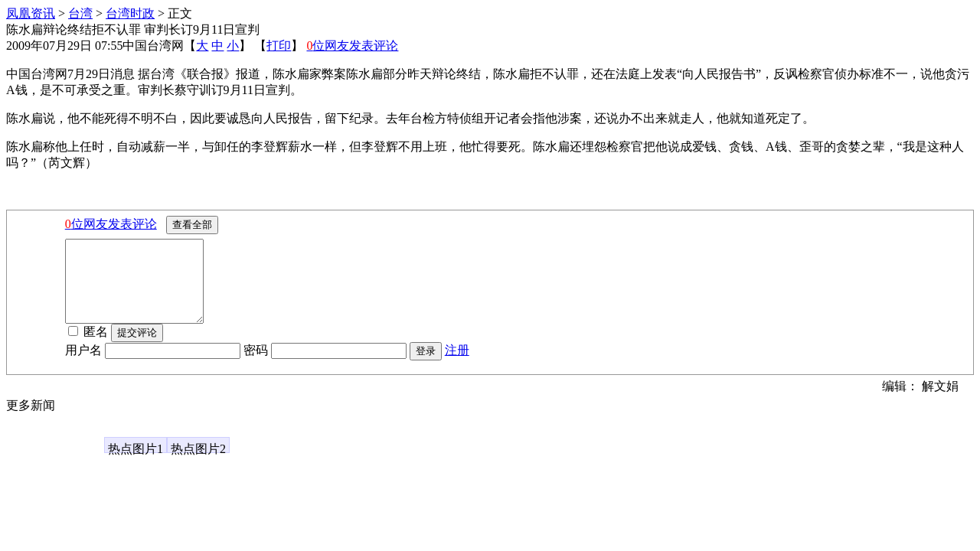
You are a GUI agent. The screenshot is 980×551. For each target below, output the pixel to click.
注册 (457, 366)
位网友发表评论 (352, 46)
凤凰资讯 (31, 13)
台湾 (80, 13)
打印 (279, 46)
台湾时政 (130, 13)
